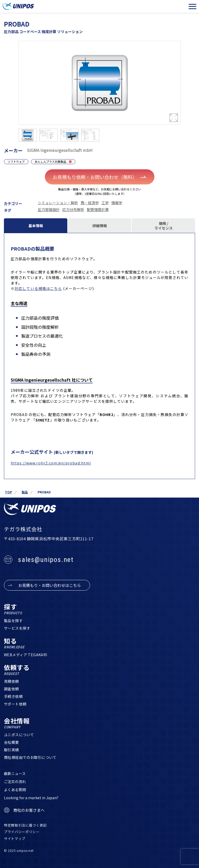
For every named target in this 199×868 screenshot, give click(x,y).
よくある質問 (15, 790)
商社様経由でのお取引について (30, 757)
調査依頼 (11, 689)
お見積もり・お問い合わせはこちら (50, 585)
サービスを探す (17, 628)
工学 (105, 203)
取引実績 (11, 750)
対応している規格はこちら (38, 288)
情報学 (117, 203)
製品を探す (13, 621)
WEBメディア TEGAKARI (26, 655)
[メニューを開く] (192, 7)
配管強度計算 (98, 209)
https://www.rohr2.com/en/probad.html (51, 463)
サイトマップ (15, 838)
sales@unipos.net (46, 560)
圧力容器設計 (49, 209)
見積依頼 (11, 681)
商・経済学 (90, 203)
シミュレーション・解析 (58, 203)
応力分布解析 (73, 209)
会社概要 (11, 742)
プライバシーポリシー (22, 832)
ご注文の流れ (15, 782)
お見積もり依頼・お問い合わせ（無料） (99, 177)
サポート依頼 (15, 704)
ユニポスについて (19, 735)
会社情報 (17, 723)
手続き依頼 (13, 696)
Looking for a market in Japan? (31, 798)
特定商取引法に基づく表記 (25, 825)
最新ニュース (15, 773)
